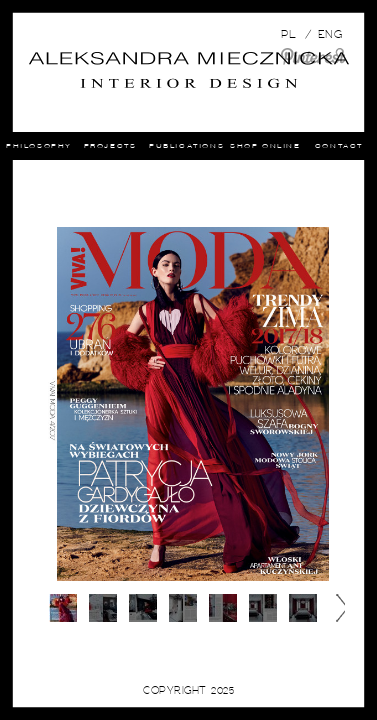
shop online (306, 146)
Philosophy (69, 146)
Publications (221, 146)
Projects (142, 146)
